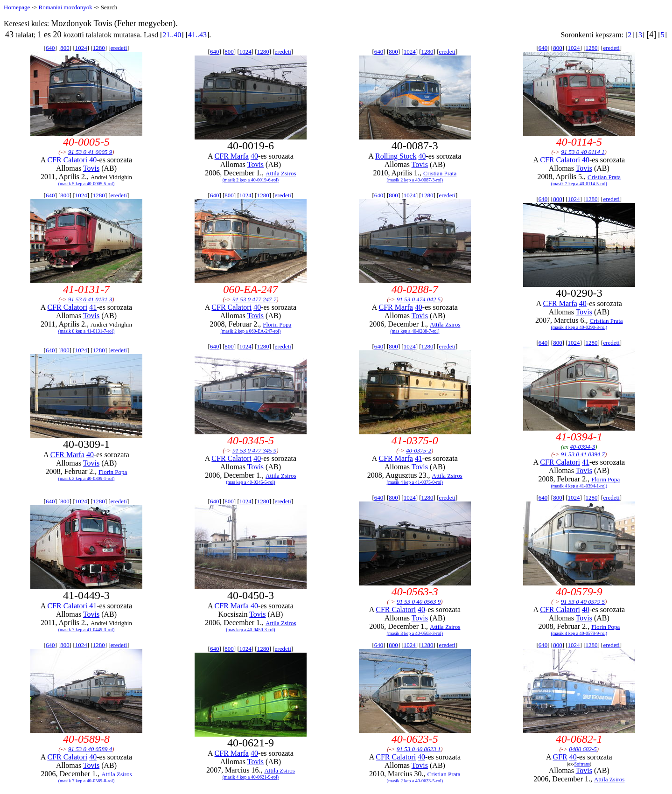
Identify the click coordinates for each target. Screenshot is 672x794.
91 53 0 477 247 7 (254, 299)
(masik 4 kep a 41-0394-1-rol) (579, 486)
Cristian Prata (440, 173)
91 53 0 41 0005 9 (90, 152)
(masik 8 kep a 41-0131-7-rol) (87, 331)
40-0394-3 (582, 447)
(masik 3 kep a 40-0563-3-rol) (415, 633)
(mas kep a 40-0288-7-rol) (415, 331)
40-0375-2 (419, 450)
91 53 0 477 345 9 (254, 450)
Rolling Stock (396, 156)
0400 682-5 (583, 749)
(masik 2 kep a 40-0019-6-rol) (251, 180)
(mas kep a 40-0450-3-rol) (250, 630)
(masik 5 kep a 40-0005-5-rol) (87, 184)
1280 (99, 48)
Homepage (17, 7)
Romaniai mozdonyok (65, 7)
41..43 (197, 35)
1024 (81, 48)
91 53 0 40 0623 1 (419, 749)
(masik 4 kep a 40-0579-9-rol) (579, 633)
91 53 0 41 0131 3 (90, 299)
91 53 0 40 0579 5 (583, 602)
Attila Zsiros (281, 173)
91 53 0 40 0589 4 (90, 749)
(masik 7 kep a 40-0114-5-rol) (579, 184)
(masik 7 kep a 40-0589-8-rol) (87, 781)
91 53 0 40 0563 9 (419, 602)
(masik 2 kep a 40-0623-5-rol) (415, 781)
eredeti (119, 48)
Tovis (91, 168)
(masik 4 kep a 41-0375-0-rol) (415, 482)
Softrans (582, 764)
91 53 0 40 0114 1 (583, 152)
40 (93, 160)
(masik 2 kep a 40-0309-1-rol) (87, 478)
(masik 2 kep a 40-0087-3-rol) (415, 180)
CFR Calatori (67, 160)
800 (65, 48)
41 (93, 307)
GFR (560, 757)
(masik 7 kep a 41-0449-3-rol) (87, 630)
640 (50, 48)
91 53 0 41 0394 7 (583, 454)
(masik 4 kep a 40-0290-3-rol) (579, 327)
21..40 (172, 35)
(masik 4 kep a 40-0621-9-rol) (251, 777)
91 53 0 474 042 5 (419, 299)
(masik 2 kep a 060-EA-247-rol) (250, 331)
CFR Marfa (232, 156)
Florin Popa (277, 324)
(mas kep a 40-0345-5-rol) (250, 482)
